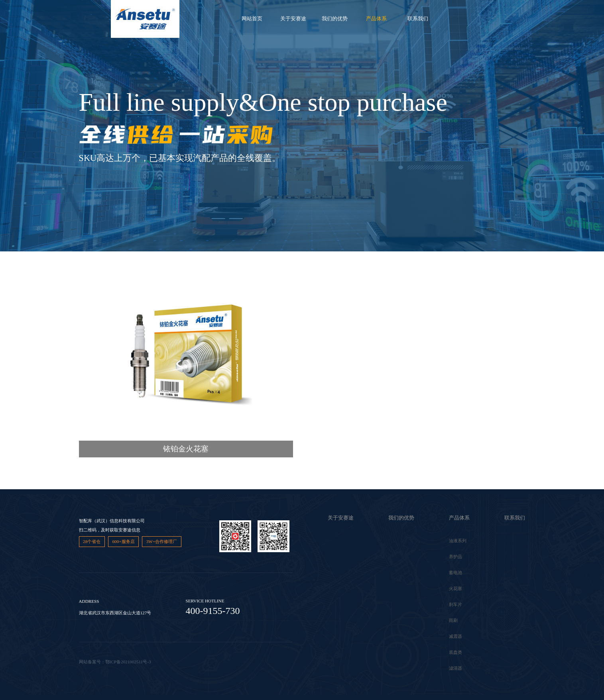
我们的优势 (335, 19)
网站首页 (252, 19)
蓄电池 (455, 573)
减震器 (455, 636)
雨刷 (453, 620)
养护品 (455, 557)
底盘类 (455, 652)
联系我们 (418, 19)
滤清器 (455, 668)
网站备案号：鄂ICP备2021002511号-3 (115, 662)
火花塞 (455, 588)
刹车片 (455, 604)
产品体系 (376, 19)
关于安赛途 (293, 19)
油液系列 (458, 541)
